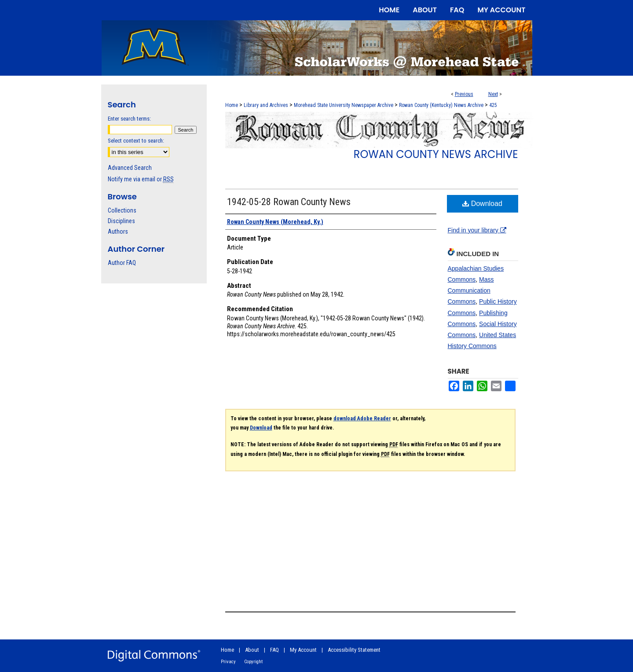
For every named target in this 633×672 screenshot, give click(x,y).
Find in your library (477, 230)
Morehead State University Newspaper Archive (344, 105)
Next (493, 94)
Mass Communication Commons (471, 290)
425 (493, 105)
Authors (118, 231)
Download (482, 204)
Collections (122, 210)
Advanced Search (130, 168)
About (252, 650)
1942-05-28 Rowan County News (289, 202)
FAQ (274, 650)
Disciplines (121, 221)
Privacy (228, 662)
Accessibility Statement (354, 650)
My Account (303, 650)
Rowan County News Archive (436, 154)
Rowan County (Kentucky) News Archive (441, 105)
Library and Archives (266, 105)
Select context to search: (136, 141)
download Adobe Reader (362, 419)
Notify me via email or (141, 179)
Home (232, 105)
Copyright (253, 662)
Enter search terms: (129, 119)
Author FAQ (122, 263)
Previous (464, 94)
